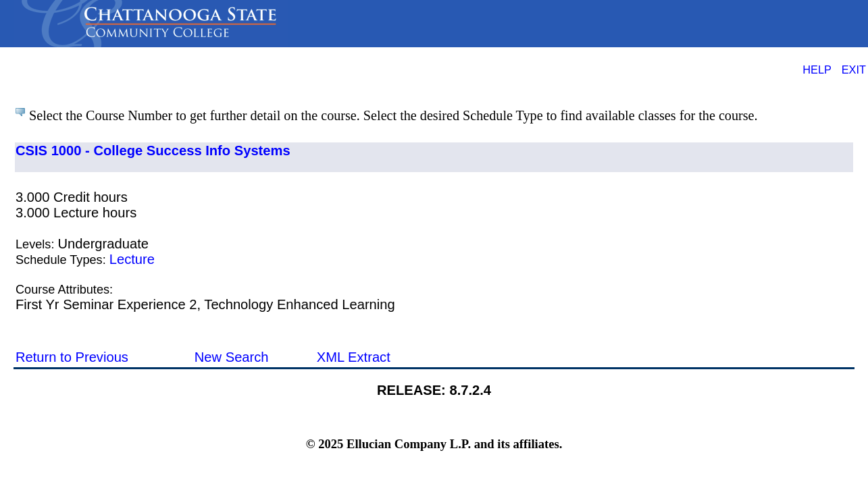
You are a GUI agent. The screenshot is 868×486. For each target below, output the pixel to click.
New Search (232, 357)
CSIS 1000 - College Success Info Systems (153, 151)
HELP (817, 70)
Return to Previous (72, 357)
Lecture (132, 259)
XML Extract (354, 357)
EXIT (854, 70)
